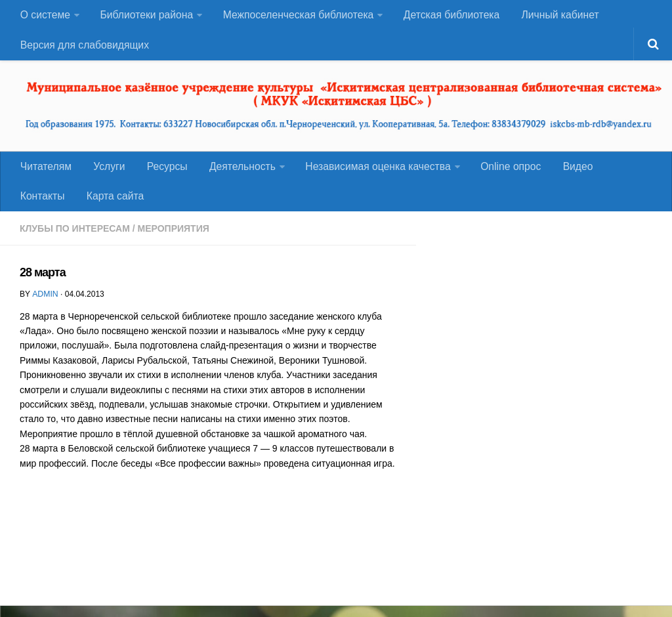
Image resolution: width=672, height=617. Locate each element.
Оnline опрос (502, 173)
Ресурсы (161, 173)
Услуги (106, 173)
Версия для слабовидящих (85, 49)
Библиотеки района (145, 16)
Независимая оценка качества (369, 173)
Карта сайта (48, 206)
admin (44, 305)
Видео (567, 173)
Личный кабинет (557, 16)
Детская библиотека (450, 16)
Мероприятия (174, 240)
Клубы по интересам (75, 240)
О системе (45, 16)
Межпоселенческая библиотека (297, 16)
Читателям (45, 173)
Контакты (623, 173)
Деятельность (234, 173)
